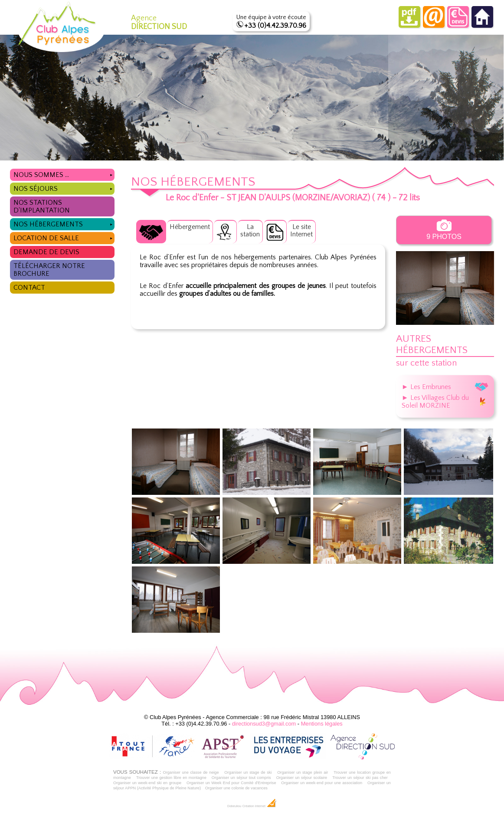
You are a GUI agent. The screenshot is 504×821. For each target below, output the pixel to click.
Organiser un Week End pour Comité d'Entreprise (231, 783)
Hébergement (190, 227)
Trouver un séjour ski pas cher (360, 778)
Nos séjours (64, 188)
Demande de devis (46, 252)
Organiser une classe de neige (191, 772)
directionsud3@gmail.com (264, 724)
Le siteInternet (301, 231)
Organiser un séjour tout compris (241, 778)
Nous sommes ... (64, 174)
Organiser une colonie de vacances (236, 788)
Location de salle (64, 237)
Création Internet (260, 806)
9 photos (444, 230)
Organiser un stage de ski (248, 772)
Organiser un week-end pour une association (322, 783)
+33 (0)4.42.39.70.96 (275, 26)
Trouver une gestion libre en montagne (171, 778)
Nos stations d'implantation (42, 206)
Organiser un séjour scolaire (302, 778)
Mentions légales (322, 724)
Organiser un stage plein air (303, 772)
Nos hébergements (64, 223)
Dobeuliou (234, 806)
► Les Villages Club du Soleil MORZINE (445, 402)
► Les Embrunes (445, 387)
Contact (29, 288)
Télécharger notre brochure (49, 270)
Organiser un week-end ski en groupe (147, 783)
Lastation (250, 231)
